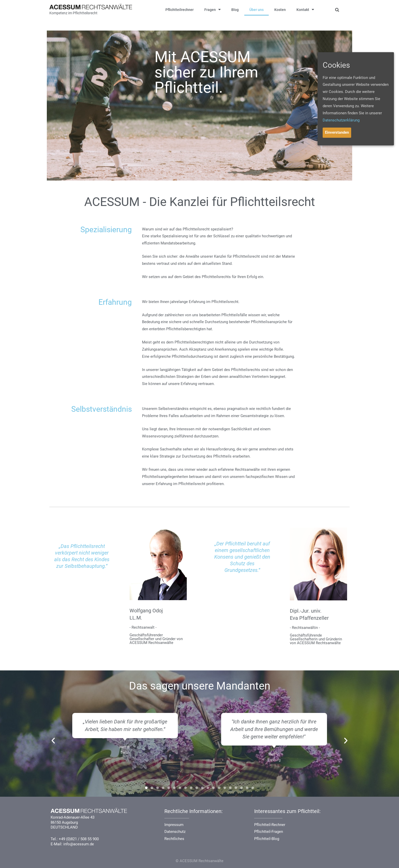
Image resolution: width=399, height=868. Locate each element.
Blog (235, 10)
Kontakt (305, 10)
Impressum (174, 825)
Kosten (280, 10)
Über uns (256, 10)
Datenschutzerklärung (341, 120)
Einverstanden (337, 132)
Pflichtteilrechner (180, 10)
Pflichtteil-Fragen (269, 832)
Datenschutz (175, 832)
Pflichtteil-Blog (267, 839)
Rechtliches (174, 839)
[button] (146, 788)
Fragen (212, 10)
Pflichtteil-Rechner (270, 825)
